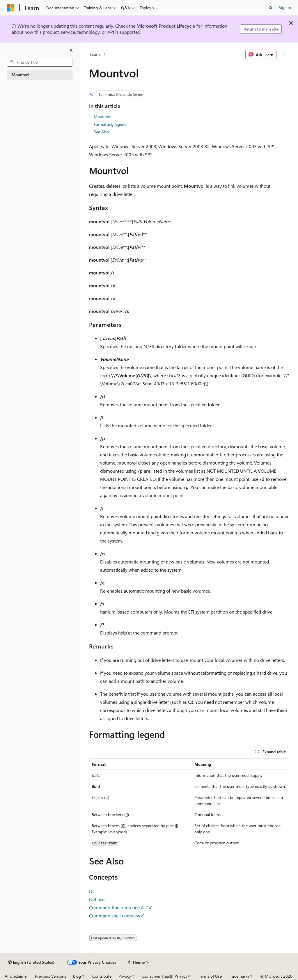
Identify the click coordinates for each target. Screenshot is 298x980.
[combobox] (40, 62)
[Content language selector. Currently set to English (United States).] (31, 962)
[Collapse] (71, 50)
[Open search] (271, 8)
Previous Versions (50, 976)
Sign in (285, 7)
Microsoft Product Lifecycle (166, 26)
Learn (95, 54)
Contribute (102, 976)
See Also (101, 132)
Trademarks (239, 976)
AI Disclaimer (16, 976)
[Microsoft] (11, 8)
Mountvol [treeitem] (21, 75)
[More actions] (284, 54)
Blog (77, 976)
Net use (97, 899)
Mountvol (102, 117)
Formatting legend (110, 124)
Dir (92, 891)
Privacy (125, 976)
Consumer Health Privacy (165, 976)
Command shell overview (115, 916)
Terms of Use (210, 976)
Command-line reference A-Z (119, 907)
